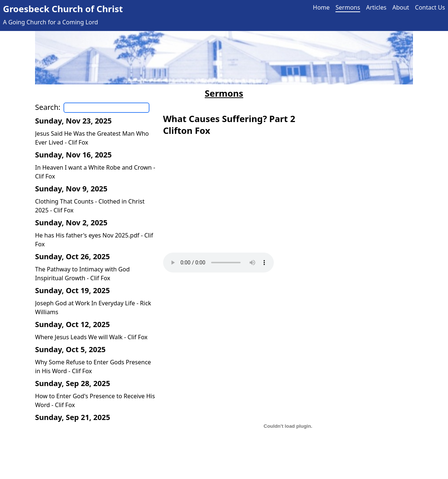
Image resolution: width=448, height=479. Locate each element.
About (401, 7)
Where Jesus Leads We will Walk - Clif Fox (91, 337)
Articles (376, 7)
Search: (48, 107)
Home (321, 7)
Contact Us (430, 7)
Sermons (348, 7)
